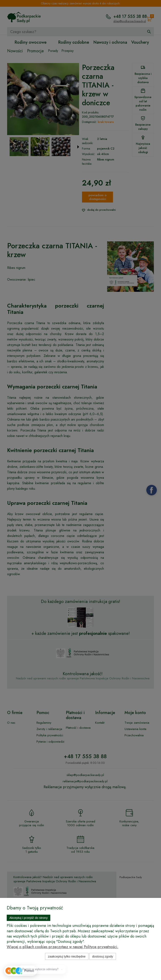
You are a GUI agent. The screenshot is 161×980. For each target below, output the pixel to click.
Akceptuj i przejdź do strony (29, 918)
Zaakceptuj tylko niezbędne (67, 956)
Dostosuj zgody (103, 956)
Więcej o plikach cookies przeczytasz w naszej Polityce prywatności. (62, 947)
